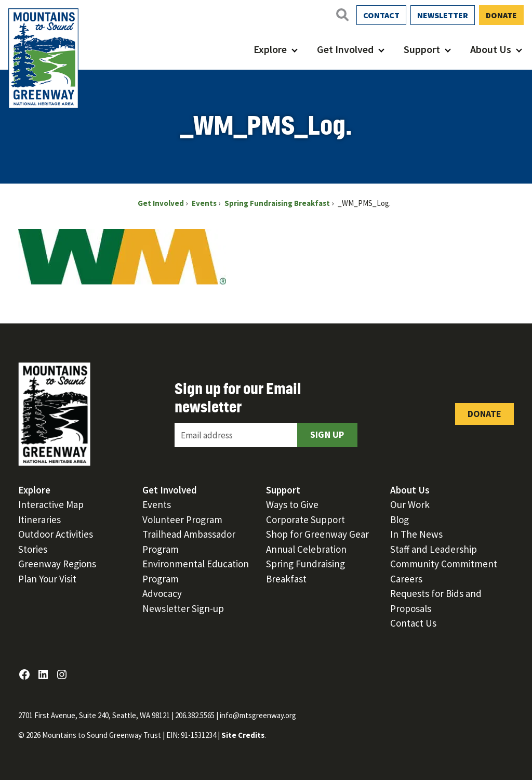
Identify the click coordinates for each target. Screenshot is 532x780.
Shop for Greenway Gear (317, 534)
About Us (491, 49)
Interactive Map (51, 504)
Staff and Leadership (434, 549)
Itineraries (39, 519)
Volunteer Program (182, 519)
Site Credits (243, 735)
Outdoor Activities (56, 534)
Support (422, 49)
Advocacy (162, 593)
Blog (400, 519)
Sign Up (327, 434)
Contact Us (413, 623)
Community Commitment (444, 564)
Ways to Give (292, 504)
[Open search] (342, 15)
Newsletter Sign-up (183, 608)
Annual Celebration (306, 549)
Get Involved (345, 49)
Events (157, 504)
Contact (381, 15)
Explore (270, 49)
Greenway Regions (57, 564)
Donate (501, 15)
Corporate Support (305, 519)
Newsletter (443, 15)
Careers (406, 579)
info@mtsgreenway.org (258, 715)
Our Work (410, 504)
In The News (416, 534)
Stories (33, 549)
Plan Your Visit (47, 579)
